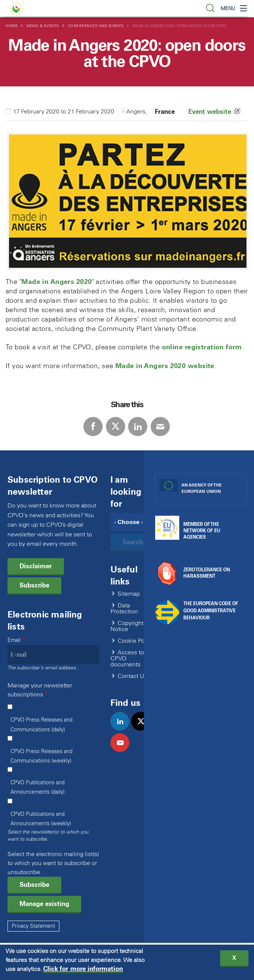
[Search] (133, 522)
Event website (210, 112)
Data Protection (124, 609)
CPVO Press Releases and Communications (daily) (42, 725)
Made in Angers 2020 (57, 282)
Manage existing (44, 904)
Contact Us (132, 676)
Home (12, 26)
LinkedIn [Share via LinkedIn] (138, 427)
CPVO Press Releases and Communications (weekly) (42, 756)
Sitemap (129, 594)
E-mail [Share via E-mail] (160, 427)
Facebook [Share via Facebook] (93, 427)
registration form (213, 347)
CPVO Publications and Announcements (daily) (38, 787)
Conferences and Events (96, 26)
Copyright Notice (127, 626)
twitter (144, 729)
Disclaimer (36, 566)
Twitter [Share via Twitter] (116, 427)
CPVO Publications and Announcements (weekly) (41, 819)
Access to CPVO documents (127, 659)
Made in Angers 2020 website (165, 366)
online (173, 347)
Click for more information (83, 971)
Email (14, 640)
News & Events (43, 26)
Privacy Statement (33, 926)
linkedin (123, 729)
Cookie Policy (136, 641)
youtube (123, 750)
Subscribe (34, 585)
